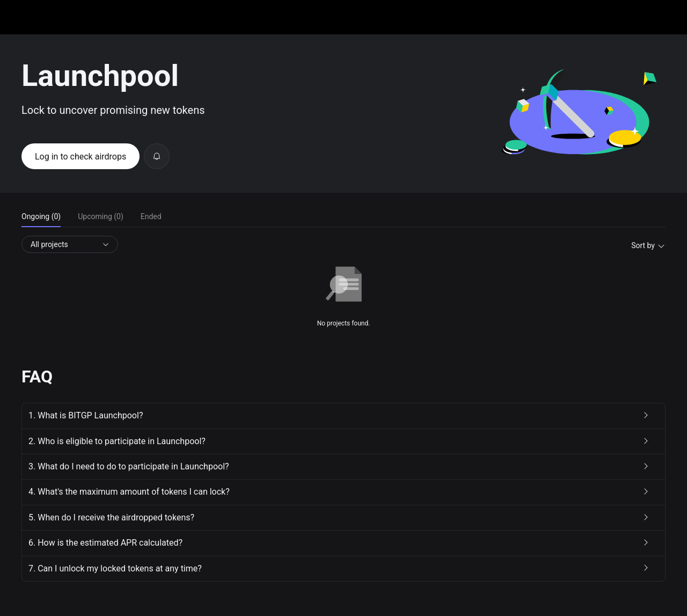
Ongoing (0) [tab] (41, 216)
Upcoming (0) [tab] (101, 216)
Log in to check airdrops (81, 157)
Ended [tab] (151, 216)
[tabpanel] (343, 282)
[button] (343, 416)
